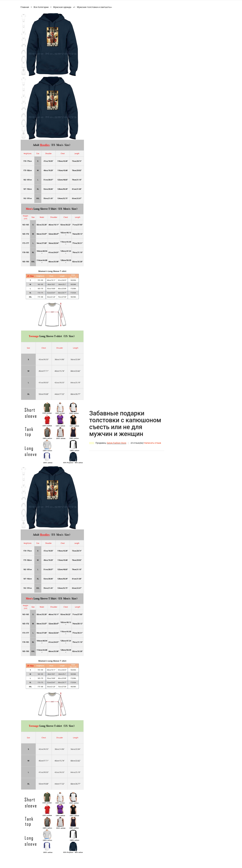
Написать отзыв (152, 443)
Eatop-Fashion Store (117, 443)
